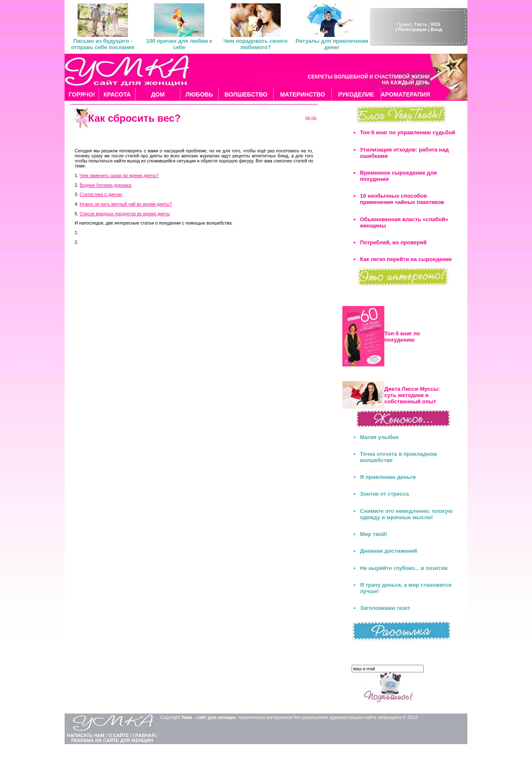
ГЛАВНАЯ (144, 735)
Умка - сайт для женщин (209, 717)
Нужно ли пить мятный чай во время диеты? (126, 204)
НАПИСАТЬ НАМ (86, 735)
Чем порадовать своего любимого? (255, 44)
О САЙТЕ (119, 735)
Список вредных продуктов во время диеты (125, 214)
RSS (436, 24)
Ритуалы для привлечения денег (332, 44)
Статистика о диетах (101, 194)
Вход (436, 29)
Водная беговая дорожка (106, 185)
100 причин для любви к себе (179, 44)
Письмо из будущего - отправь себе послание (103, 44)
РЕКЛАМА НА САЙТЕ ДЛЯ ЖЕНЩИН (112, 740)
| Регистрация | (412, 29)
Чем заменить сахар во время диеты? (119, 175)
